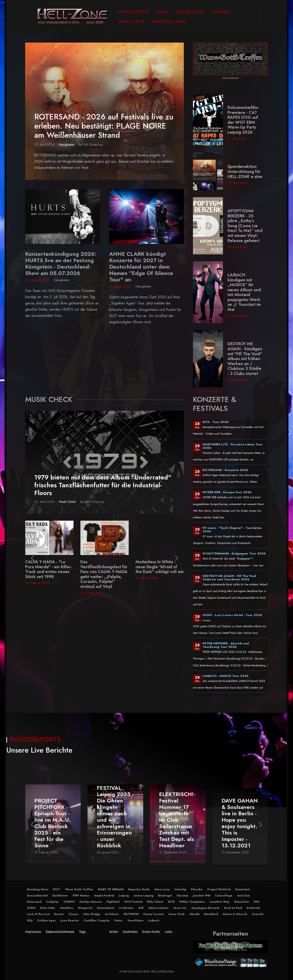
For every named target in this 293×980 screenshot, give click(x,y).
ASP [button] (141, 908)
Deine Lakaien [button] (159, 908)
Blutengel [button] (165, 896)
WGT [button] (57, 889)
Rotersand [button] (34, 902)
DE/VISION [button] (131, 914)
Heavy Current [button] (153, 914)
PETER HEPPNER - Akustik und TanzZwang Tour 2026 (226, 645)
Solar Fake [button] (48, 908)
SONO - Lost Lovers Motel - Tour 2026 (232, 615)
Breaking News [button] (38, 889)
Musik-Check (67, 502)
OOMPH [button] (69, 902)
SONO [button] (31, 908)
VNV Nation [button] (81, 896)
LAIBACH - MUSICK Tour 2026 (226, 676)
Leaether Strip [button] (219, 902)
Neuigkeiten (67, 145)
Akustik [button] (194, 914)
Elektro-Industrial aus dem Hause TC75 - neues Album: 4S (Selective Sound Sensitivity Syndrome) (49, 572)
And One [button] (243, 896)
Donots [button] (59, 914)
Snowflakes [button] (136, 921)
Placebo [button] (197, 889)
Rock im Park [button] (233, 908)
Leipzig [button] (124, 896)
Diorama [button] (182, 896)
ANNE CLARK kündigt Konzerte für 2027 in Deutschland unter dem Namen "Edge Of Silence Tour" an (141, 267)
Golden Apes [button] (46, 921)
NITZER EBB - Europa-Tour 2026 (227, 492)
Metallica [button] (66, 908)
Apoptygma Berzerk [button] (205, 908)
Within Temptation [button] (192, 902)
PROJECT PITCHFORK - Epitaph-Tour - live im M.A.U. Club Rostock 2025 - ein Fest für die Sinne (115, 823)
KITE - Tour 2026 (216, 422)
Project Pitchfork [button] (219, 889)
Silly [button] (30, 921)
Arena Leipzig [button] (144, 896)
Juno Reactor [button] (70, 921)
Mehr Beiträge (208, 392)
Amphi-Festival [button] (104, 896)
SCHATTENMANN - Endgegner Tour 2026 (234, 553)
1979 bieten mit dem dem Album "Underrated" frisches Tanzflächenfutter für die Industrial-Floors (103, 485)
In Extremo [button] (126, 908)
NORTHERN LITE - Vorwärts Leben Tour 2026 (233, 446)
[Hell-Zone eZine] (73, 17)
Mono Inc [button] (180, 908)
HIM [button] (256, 902)
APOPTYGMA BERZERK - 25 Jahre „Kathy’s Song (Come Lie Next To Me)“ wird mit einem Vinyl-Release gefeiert (245, 226)
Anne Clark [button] (176, 914)
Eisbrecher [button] (242, 902)
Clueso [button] (73, 914)
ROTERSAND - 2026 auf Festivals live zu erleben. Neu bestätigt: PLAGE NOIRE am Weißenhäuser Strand (104, 126)
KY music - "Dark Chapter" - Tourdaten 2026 (232, 530)
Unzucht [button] (258, 914)
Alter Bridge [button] (92, 914)
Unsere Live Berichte (39, 750)
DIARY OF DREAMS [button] (111, 889)
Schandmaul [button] (106, 908)
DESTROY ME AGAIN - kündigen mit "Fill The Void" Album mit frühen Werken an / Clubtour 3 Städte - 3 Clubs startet (245, 359)
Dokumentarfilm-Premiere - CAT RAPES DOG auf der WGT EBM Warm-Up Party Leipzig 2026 (243, 120)
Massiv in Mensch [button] (235, 914)
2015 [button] (171, 902)
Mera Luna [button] (162, 889)
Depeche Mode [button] (139, 889)
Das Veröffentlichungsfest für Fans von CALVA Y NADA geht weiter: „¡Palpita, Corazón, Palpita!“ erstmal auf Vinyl (159, 574)
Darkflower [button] (60, 896)
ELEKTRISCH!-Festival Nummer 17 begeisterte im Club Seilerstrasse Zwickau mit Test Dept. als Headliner (240, 820)
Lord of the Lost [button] (38, 914)
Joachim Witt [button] (202, 896)
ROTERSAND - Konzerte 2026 (225, 470)
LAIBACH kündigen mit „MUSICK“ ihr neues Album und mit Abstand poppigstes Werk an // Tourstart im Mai (244, 292)
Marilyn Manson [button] (91, 902)
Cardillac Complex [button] (97, 921)
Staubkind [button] (211, 914)
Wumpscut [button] (85, 908)
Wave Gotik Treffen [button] (79, 889)
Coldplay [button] (52, 902)
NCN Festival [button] (133, 902)
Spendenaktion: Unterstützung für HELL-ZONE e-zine (245, 171)
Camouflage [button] (224, 896)
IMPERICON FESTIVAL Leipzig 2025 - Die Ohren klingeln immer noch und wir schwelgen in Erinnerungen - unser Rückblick (178, 813)
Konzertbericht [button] (37, 896)
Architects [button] (112, 914)
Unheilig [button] (180, 889)
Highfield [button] (113, 902)
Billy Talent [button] (155, 902)
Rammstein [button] (243, 889)
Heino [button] (118, 921)
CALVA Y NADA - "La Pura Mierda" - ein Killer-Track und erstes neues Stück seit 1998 (104, 569)
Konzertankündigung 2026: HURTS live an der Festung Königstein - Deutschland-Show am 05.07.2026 (61, 263)
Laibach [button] (154, 921)
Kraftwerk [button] (254, 908)
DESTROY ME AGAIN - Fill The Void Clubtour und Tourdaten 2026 (229, 578)
